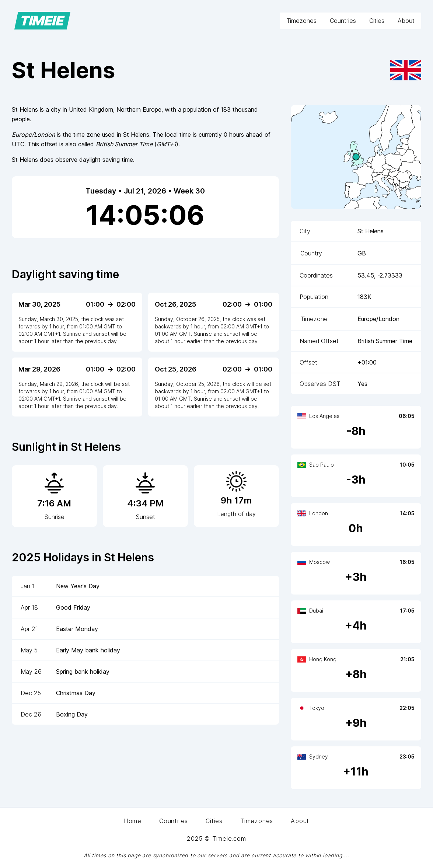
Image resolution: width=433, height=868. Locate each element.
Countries (343, 21)
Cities (377, 21)
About (406, 21)
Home (133, 821)
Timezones (301, 21)
